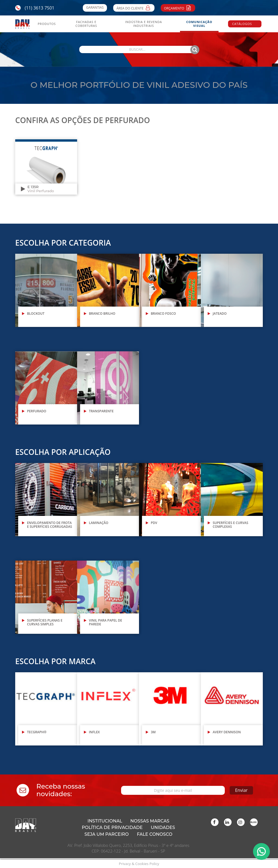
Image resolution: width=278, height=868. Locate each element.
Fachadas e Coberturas (86, 24)
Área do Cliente (134, 8)
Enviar (233, 790)
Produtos (47, 24)
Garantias (95, 7)
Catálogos (242, 24)
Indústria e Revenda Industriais (144, 24)
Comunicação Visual (199, 24)
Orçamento (178, 8)
